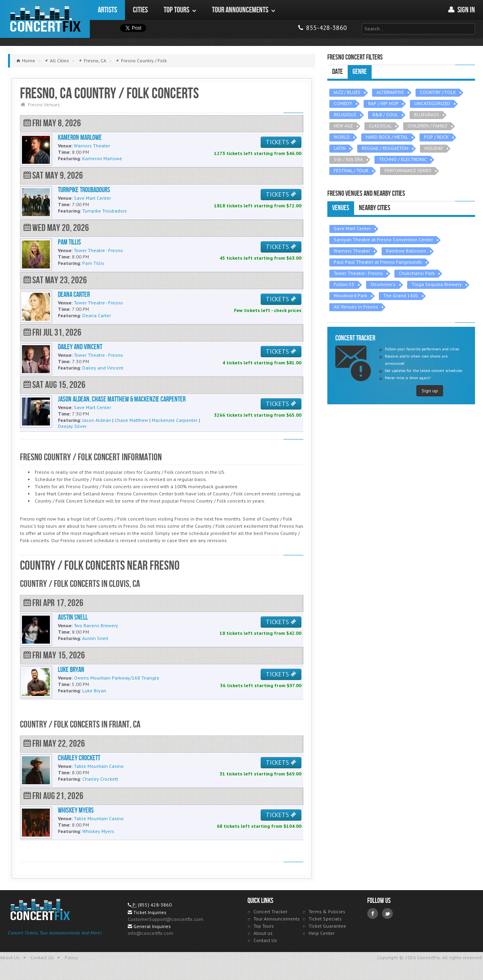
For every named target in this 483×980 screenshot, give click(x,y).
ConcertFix (45, 19)
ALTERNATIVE (390, 92)
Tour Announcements (277, 919)
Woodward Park (350, 295)
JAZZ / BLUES (347, 92)
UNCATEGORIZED (432, 103)
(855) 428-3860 (155, 905)
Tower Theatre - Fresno (358, 273)
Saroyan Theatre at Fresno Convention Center (383, 240)
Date (338, 72)
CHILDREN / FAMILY (428, 126)
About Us (10, 957)
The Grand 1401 (401, 295)
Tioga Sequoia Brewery (437, 284)
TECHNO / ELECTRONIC (403, 159)
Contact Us (265, 940)
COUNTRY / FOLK (438, 92)
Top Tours (264, 926)
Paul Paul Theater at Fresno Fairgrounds (378, 262)
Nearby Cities (375, 208)
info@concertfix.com (150, 933)
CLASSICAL (380, 126)
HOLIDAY (434, 148)
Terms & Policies (327, 911)
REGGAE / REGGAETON (385, 148)
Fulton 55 (344, 284)
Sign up (430, 391)
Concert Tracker (270, 911)
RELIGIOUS (345, 114)
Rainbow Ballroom (406, 251)
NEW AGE (343, 126)
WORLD (342, 137)
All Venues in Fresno (356, 307)
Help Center (322, 933)
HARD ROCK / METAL (387, 137)
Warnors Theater (352, 251)
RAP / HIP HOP (383, 103)
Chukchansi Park (417, 273)
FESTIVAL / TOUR (351, 170)
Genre (360, 72)
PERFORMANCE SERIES (408, 170)
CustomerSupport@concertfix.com (165, 919)
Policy (71, 957)
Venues (341, 208)
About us (263, 933)
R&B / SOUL (385, 114)
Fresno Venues (44, 104)
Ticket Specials (325, 919)
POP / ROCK (436, 137)
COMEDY (343, 103)
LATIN (340, 148)
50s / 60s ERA (348, 159)
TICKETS (281, 142)
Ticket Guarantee (327, 926)
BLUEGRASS (427, 114)
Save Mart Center (352, 228)
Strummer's (383, 284)
